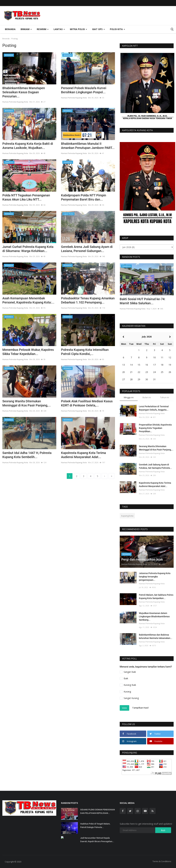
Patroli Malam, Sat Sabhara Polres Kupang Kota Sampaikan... (156, 597)
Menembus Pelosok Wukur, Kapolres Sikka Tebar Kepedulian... (28, 352)
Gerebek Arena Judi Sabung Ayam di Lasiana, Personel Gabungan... (87, 249)
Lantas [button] (59, 29)
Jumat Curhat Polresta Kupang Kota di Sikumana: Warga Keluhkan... (28, 249)
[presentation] (162, 269)
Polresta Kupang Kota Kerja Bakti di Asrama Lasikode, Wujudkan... (28, 146)
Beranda (10, 29)
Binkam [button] (26, 29)
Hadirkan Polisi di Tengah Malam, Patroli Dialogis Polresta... (95, 825)
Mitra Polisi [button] (78, 29)
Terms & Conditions (162, 861)
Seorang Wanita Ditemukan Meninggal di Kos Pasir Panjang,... (27, 403)
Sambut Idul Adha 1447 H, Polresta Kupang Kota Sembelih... (27, 455)
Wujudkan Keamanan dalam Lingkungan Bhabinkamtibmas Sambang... (154, 616)
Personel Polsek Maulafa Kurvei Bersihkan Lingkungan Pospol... (84, 90)
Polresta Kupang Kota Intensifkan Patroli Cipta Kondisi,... (85, 352)
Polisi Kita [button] (117, 29)
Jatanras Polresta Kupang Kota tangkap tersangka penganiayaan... (155, 577)
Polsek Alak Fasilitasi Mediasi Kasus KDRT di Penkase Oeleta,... (87, 403)
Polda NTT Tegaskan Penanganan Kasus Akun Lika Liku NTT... (26, 197)
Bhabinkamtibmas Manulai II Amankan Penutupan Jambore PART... (88, 146)
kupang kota (127, 516)
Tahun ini (165, 397)
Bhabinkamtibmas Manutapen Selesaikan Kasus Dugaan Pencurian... (24, 92)
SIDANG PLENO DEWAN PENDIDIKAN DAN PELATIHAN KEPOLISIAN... (98, 811)
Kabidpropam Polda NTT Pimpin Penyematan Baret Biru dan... (84, 197)
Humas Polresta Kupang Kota (15, 102)
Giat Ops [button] (98, 29)
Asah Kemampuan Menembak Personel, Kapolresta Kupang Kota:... (28, 300)
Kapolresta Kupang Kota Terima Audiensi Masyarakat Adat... (83, 455)
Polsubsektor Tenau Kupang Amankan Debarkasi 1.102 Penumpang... (88, 300)
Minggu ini (129, 397)
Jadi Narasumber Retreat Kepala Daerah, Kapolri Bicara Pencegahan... (97, 840)
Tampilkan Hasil (140, 708)
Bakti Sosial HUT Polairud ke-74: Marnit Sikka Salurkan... (142, 301)
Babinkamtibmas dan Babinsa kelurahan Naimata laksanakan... (156, 636)
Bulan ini (147, 397)
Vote (124, 708)
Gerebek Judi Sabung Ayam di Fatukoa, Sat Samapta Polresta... (155, 466)
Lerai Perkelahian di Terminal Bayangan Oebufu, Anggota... (154, 408)
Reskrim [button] (43, 29)
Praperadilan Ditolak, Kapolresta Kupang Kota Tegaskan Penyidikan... (155, 428)
